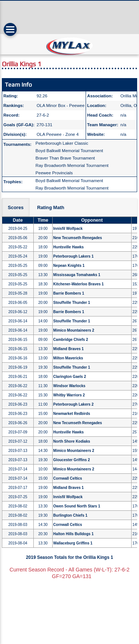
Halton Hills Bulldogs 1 (74, 534)
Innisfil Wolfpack (68, 229)
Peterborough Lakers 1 (74, 256)
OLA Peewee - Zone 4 (58, 134)
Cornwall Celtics (68, 478)
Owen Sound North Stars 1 (77, 506)
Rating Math (51, 207)
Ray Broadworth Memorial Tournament (72, 165)
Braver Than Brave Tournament (65, 158)
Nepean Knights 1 (69, 266)
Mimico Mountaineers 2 (74, 330)
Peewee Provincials (54, 173)
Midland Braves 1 (69, 349)
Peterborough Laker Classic (62, 143)
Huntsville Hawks (69, 247)
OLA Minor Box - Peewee (61, 105)
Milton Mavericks (68, 358)
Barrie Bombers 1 (69, 293)
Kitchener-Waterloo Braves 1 (79, 284)
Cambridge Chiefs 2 (71, 340)
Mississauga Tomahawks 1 (77, 275)
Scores (16, 207)
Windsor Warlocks (69, 386)
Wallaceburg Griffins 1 (73, 543)
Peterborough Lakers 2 (74, 404)
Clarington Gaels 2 (70, 377)
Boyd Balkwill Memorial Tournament (69, 151)
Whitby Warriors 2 (69, 395)
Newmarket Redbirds (72, 414)
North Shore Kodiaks (72, 441)
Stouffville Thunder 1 (72, 303)
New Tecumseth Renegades (78, 238)
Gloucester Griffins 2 (72, 460)
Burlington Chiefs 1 (70, 515)
